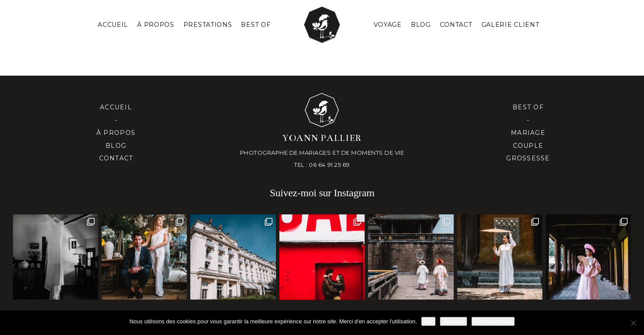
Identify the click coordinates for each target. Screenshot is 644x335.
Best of (528, 107)
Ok (428, 321)
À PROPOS (156, 25)
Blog (421, 25)
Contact (456, 25)
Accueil (113, 25)
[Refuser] (633, 323)
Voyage (388, 25)
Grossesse (528, 158)
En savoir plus (493, 321)
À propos (116, 133)
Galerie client (510, 25)
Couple (528, 146)
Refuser (453, 321)
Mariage (528, 133)
